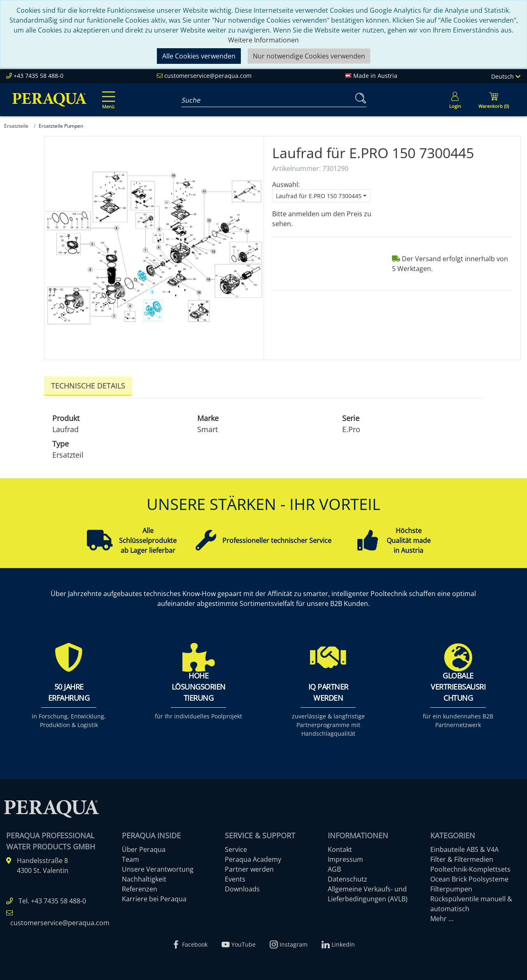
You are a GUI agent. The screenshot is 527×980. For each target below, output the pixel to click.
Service (236, 847)
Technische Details (88, 386)
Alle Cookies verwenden (199, 56)
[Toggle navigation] (107, 94)
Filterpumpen (451, 887)
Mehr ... (442, 917)
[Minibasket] (494, 100)
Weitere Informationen (263, 40)
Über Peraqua (144, 847)
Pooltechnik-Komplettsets (470, 867)
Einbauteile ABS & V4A (464, 847)
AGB (334, 867)
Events (235, 877)
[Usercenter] (455, 100)
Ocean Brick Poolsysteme (469, 877)
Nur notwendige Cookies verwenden (309, 56)
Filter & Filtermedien (462, 857)
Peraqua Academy (253, 857)
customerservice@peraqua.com (208, 76)
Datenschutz (347, 877)
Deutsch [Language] (506, 76)
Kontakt (340, 847)
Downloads (242, 887)
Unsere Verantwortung (158, 867)
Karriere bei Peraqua (154, 897)
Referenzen (140, 887)
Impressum (345, 857)
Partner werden (249, 867)
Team (131, 857)
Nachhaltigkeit (144, 877)
